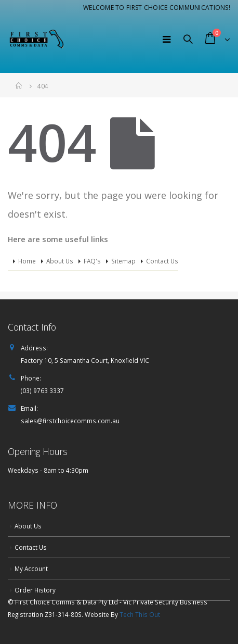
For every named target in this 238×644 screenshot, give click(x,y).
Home (27, 261)
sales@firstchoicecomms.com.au (70, 421)
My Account (31, 569)
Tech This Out (140, 614)
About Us (60, 261)
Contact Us (162, 261)
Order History (35, 590)
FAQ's (92, 261)
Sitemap (123, 261)
